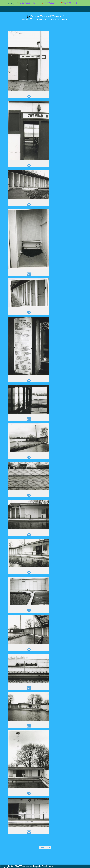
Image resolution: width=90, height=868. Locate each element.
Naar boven (45, 847)
